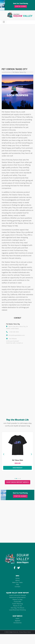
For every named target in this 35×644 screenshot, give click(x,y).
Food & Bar (18, 602)
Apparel (18, 621)
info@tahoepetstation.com (17, 335)
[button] (31, 454)
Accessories (18, 623)
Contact (17, 587)
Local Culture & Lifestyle (18, 595)
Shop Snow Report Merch (18, 482)
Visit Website (13, 339)
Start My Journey (21, 6)
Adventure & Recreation (17, 597)
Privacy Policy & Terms (25, 632)
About (18, 580)
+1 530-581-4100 (14, 332)
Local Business (6, 72)
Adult (17, 619)
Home (18, 578)
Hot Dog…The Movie (17, 608)
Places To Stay (18, 600)
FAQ (17, 585)
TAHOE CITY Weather (17, 536)
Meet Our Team (17, 582)
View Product (17, 468)
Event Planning (18, 604)
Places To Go (17, 606)
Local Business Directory (18, 610)
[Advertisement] (16, 47)
